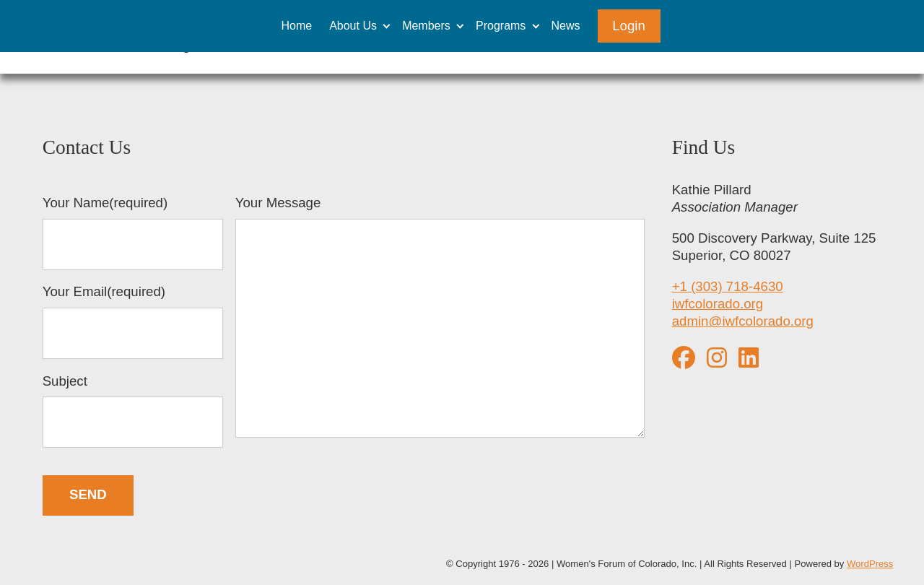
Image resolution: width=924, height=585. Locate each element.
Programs (501, 26)
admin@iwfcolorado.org (743, 321)
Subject (133, 411)
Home (296, 26)
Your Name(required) (133, 233)
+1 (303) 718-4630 (728, 286)
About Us (353, 26)
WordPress (870, 564)
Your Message (440, 318)
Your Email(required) (133, 321)
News (566, 26)
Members (426, 26)
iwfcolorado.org (718, 304)
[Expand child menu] (387, 26)
